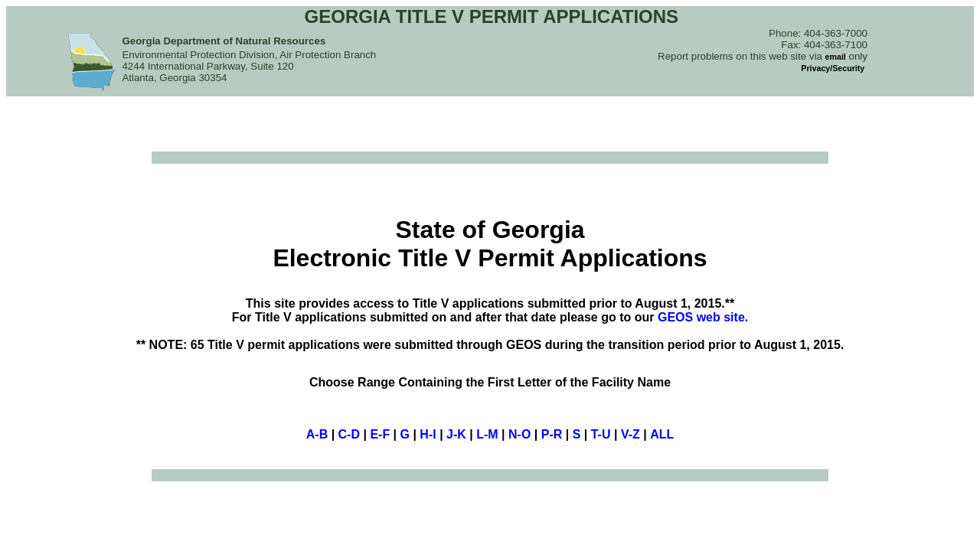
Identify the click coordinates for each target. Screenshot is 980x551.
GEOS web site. (703, 317)
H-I (428, 434)
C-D (349, 434)
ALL (662, 434)
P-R (552, 434)
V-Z (630, 434)
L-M (487, 434)
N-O (519, 434)
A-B (317, 434)
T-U (601, 434)
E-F (380, 434)
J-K (456, 434)
